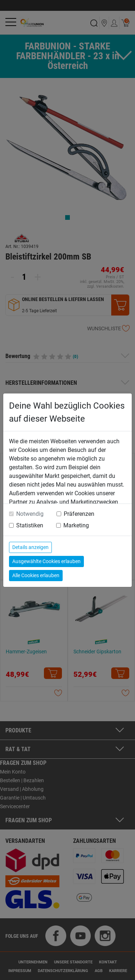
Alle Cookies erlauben (36, 575)
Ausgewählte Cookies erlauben (46, 561)
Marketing (76, 525)
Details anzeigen (30, 547)
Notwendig (30, 514)
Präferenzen (79, 514)
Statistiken (30, 525)
